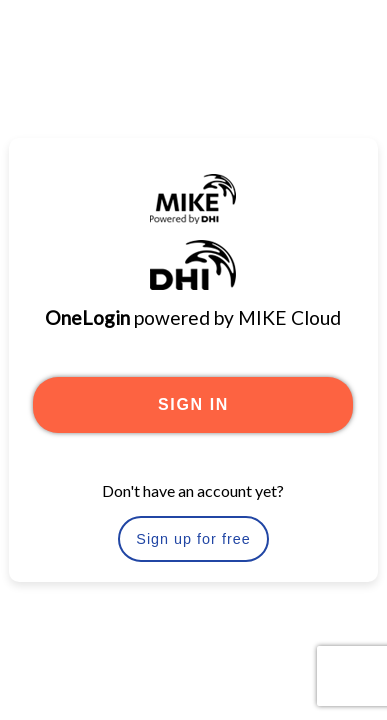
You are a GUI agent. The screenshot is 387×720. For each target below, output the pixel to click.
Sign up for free (193, 539)
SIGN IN (193, 404)
